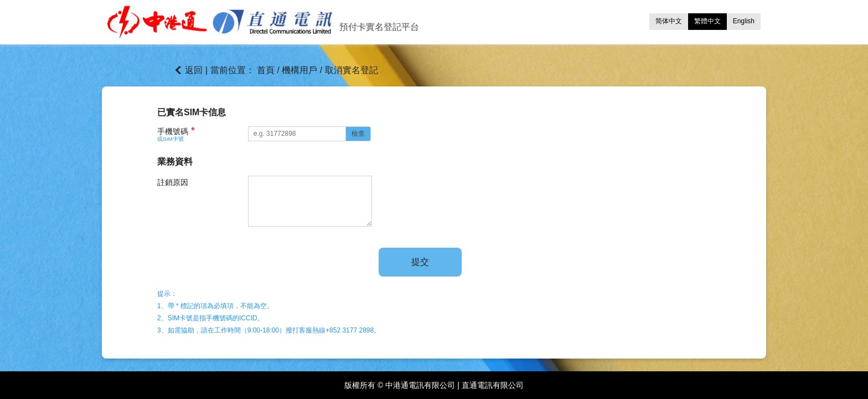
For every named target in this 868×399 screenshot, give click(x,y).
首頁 (266, 70)
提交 (420, 262)
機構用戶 (299, 70)
